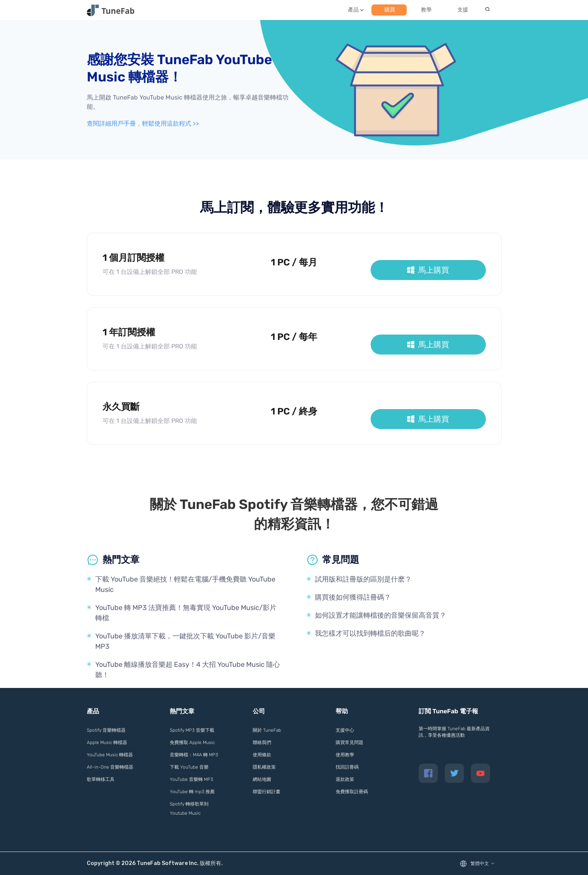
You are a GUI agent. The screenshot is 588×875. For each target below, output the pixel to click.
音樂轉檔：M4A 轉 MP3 (194, 755)
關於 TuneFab (267, 730)
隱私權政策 (264, 767)
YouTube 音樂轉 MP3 (191, 779)
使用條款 (262, 755)
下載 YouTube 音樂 (189, 767)
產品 (353, 10)
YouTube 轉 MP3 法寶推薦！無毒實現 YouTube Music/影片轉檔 (186, 613)
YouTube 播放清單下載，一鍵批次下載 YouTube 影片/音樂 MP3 (185, 641)
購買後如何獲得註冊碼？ (353, 597)
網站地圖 (262, 779)
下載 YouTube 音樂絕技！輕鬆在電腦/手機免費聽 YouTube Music (185, 584)
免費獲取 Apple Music (192, 742)
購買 (390, 10)
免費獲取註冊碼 (352, 792)
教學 (426, 10)
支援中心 (345, 730)
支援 (463, 10)
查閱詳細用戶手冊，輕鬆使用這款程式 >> (143, 123)
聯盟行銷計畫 (267, 792)
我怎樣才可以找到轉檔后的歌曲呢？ (370, 633)
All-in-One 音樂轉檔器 (110, 767)
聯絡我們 (262, 742)
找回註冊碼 (347, 767)
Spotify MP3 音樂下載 (192, 730)
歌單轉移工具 (101, 779)
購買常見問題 (349, 742)
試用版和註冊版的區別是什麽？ (363, 579)
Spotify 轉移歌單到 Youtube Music (189, 809)
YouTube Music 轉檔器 (110, 755)
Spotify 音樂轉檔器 (106, 730)
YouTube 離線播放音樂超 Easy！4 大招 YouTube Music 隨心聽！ (188, 670)
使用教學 (345, 755)
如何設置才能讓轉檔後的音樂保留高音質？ (381, 615)
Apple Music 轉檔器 (107, 742)
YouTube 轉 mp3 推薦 (192, 792)
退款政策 (345, 779)
